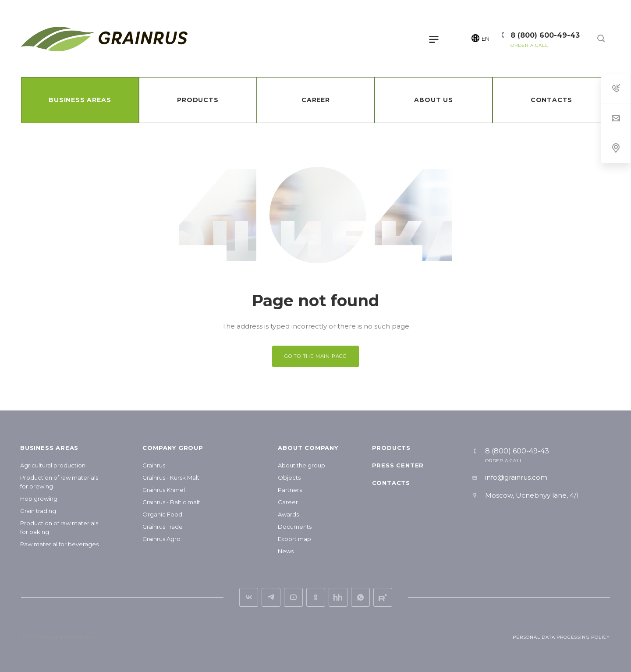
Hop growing (39, 499)
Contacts (391, 483)
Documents (295, 527)
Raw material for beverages (59, 544)
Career (288, 502)
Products (391, 448)
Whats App (360, 597)
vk (249, 597)
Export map (294, 539)
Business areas (49, 448)
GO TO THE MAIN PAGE (315, 356)
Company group (173, 448)
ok (316, 597)
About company (308, 448)
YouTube (293, 597)
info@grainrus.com (516, 477)
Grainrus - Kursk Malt (171, 477)
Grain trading (38, 511)
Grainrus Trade (163, 527)
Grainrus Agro (161, 539)
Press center (398, 465)
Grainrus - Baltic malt (171, 502)
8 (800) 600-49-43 (545, 35)
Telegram (271, 597)
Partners (290, 490)
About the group (301, 465)
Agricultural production (53, 465)
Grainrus (154, 465)
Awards (288, 514)
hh (338, 597)
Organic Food (162, 514)
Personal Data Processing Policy (561, 637)
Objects (289, 477)
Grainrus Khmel (164, 490)
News (286, 551)
